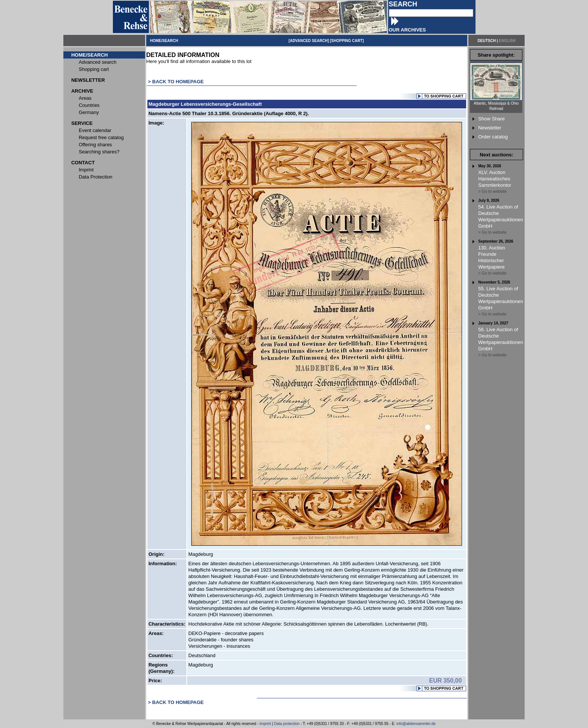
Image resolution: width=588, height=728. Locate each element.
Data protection (287, 724)
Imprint (265, 724)
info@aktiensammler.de (416, 724)
